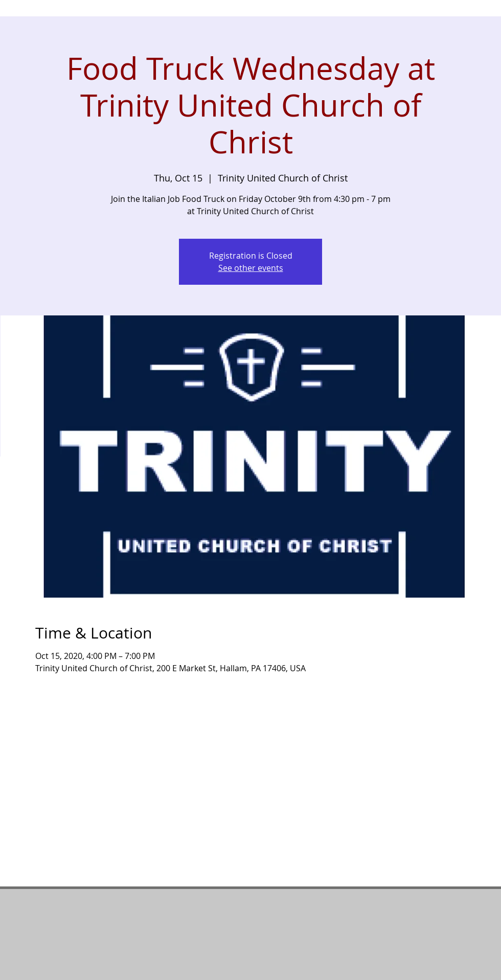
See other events (251, 268)
